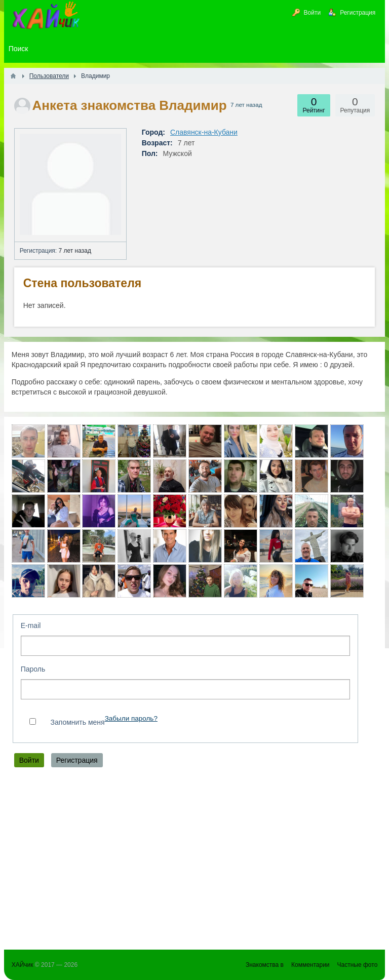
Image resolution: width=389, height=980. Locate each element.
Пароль (33, 669)
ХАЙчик (23, 965)
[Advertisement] (195, 861)
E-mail (31, 625)
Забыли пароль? (131, 718)
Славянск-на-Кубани (204, 132)
